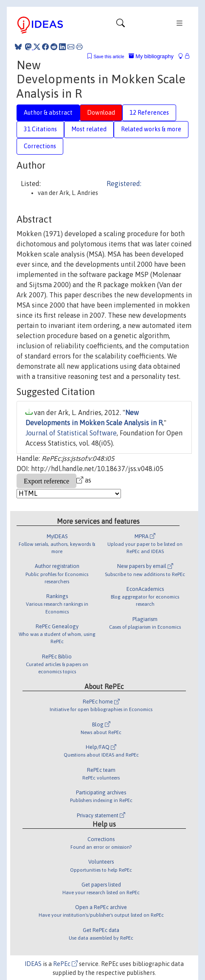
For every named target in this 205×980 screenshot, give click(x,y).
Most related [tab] (89, 129)
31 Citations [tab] (40, 129)
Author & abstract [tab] (48, 113)
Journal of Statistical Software (71, 433)
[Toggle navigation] (121, 25)
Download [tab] (101, 113)
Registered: (124, 184)
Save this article (109, 57)
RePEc (65, 964)
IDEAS (33, 964)
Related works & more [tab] (151, 129)
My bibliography (151, 56)
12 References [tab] (149, 113)
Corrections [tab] (40, 146)
